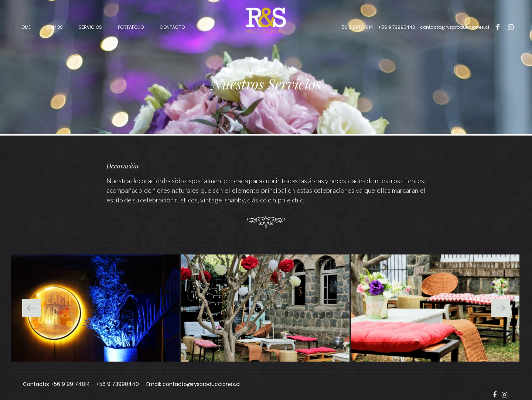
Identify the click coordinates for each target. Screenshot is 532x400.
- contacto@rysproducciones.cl (414, 27)
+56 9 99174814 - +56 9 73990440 (377, 27)
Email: (154, 384)
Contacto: (36, 384)
